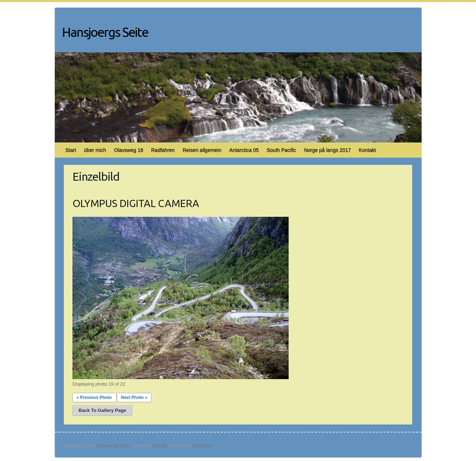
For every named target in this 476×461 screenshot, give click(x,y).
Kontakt (367, 150)
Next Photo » (134, 398)
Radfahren (163, 150)
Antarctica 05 (244, 150)
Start (71, 150)
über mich (95, 150)
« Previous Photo (94, 398)
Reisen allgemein (202, 150)
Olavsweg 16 (129, 150)
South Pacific (281, 150)
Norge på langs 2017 (328, 150)
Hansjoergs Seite (105, 32)
